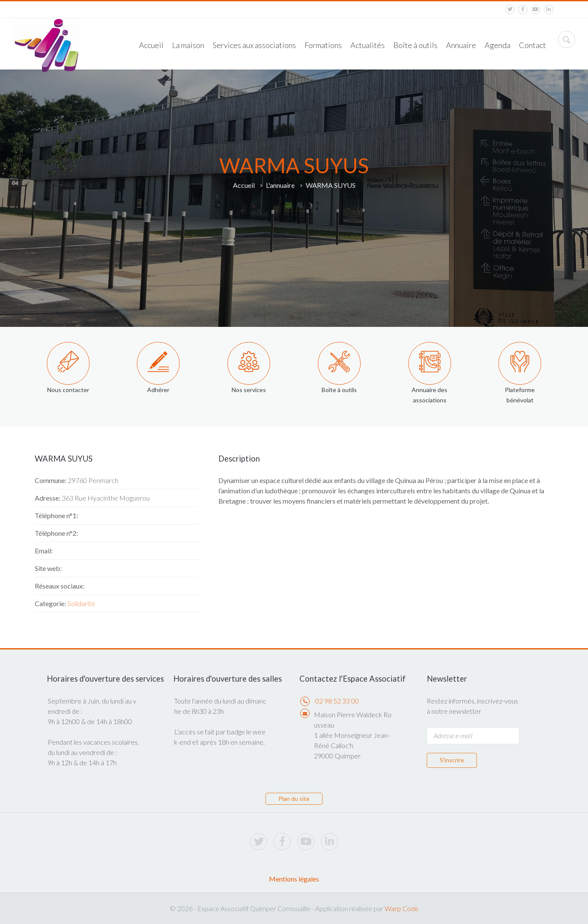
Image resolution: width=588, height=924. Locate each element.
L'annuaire (280, 185)
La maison (188, 45)
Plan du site (294, 799)
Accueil (151, 45)
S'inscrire (452, 760)
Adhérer (158, 390)
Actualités (368, 45)
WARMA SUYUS (331, 185)
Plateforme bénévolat (520, 395)
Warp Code (402, 908)
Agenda (498, 45)
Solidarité (81, 603)
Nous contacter (68, 390)
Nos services (249, 390)
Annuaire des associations (430, 395)
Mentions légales (294, 879)
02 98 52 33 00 (337, 701)
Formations (323, 45)
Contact (532, 45)
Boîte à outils (415, 45)
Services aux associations (254, 45)
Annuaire (461, 45)
